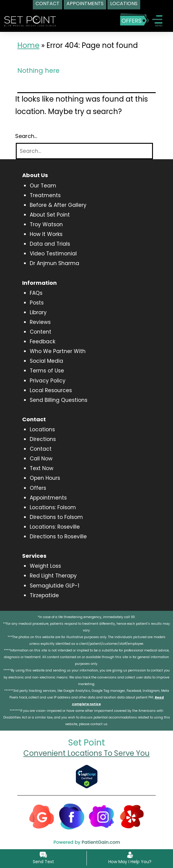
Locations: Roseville (55, 527)
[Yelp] (132, 816)
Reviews (40, 322)
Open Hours (45, 478)
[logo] (30, 21)
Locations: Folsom (53, 507)
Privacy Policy (48, 381)
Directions (43, 439)
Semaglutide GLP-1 (54, 586)
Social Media (46, 361)
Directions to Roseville (58, 537)
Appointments (48, 498)
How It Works (46, 234)
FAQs (36, 293)
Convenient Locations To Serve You (86, 753)
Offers (38, 488)
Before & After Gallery (58, 205)
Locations (42, 429)
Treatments (45, 195)
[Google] (42, 816)
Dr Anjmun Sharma (54, 263)
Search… (26, 136)
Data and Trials (50, 244)
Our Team (43, 186)
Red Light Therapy (53, 576)
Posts (37, 303)
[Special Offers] (134, 19)
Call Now (41, 459)
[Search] (84, 151)
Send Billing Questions (59, 400)
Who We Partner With (58, 351)
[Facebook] (72, 816)
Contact (41, 449)
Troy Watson (46, 224)
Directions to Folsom (56, 517)
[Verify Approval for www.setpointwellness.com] (87, 776)
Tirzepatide (44, 595)
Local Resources (51, 390)
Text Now (42, 468)
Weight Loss (45, 566)
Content (41, 332)
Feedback (42, 341)
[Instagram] (102, 816)
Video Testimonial (53, 254)
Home (28, 45)
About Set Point (50, 215)
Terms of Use (47, 371)
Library (38, 312)
